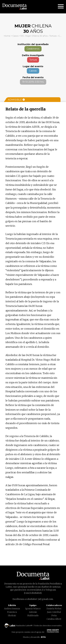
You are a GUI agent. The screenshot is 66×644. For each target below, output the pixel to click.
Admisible (16, 100)
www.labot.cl (37, 590)
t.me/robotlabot (33, 593)
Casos (15, 36)
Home (7, 36)
